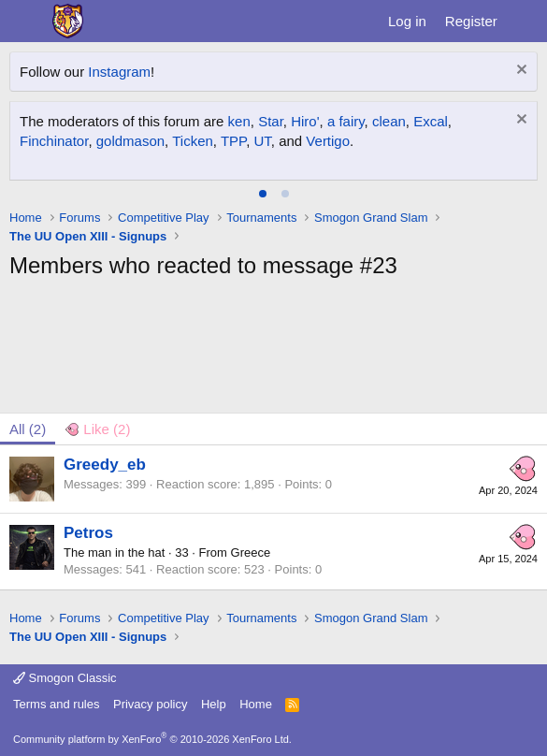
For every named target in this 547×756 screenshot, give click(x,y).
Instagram (119, 72)
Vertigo (328, 141)
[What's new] (525, 21)
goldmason (130, 141)
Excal (431, 121)
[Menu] (26, 22)
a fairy (346, 121)
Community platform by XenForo (152, 739)
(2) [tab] (28, 429)
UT (262, 141)
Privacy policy (150, 704)
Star (271, 121)
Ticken (193, 141)
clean (389, 121)
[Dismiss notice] (519, 72)
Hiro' (305, 121)
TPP (233, 141)
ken (239, 121)
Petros (88, 533)
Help (214, 704)
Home (256, 704)
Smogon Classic (65, 678)
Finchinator (54, 141)
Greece (251, 552)
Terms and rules (56, 704)
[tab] (263, 194)
